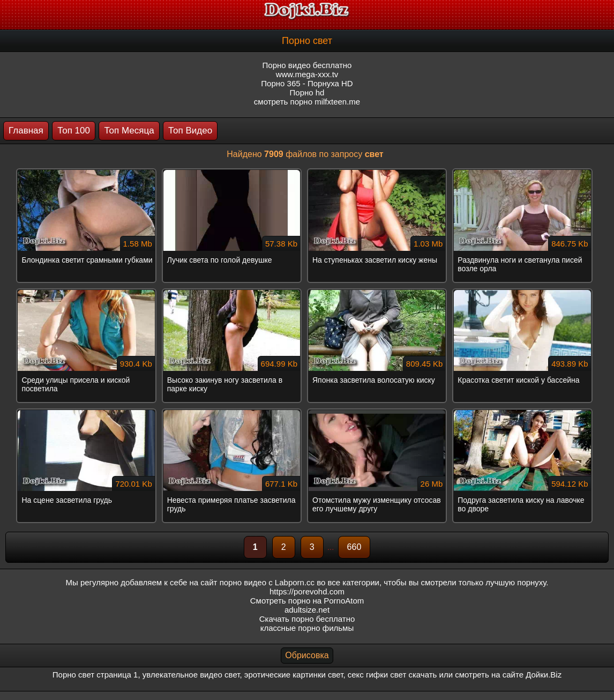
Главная (26, 131)
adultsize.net (307, 610)
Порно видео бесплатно (307, 65)
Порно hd (307, 92)
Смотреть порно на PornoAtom (307, 601)
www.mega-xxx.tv (307, 74)
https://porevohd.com (307, 591)
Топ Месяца (129, 131)
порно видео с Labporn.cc (267, 582)
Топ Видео (190, 131)
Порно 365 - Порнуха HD (307, 83)
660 (354, 547)
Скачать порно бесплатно (307, 619)
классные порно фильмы (307, 628)
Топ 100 (74, 131)
